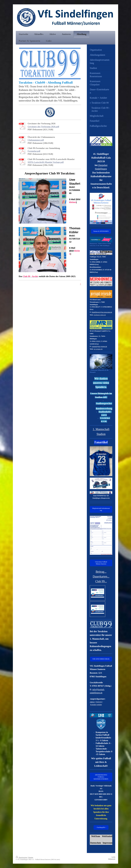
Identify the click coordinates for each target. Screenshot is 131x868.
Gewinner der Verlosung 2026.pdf (43, 127)
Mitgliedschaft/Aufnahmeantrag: (101, 509)
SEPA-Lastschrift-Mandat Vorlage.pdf (46, 162)
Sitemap (31, 857)
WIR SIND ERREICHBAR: (101, 659)
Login (113, 857)
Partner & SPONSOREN (101, 231)
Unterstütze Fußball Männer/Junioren (101, 563)
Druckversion (22, 857)
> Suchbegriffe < (101, 827)
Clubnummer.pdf (36, 140)
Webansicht (112, 859)
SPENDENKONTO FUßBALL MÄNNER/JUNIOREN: (101, 777)
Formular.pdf (34, 151)
